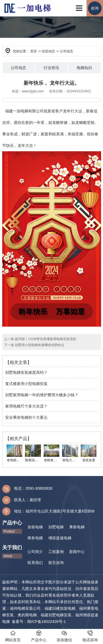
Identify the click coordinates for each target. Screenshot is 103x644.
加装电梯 (35, 527)
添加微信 (64, 636)
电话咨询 (90, 636)
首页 (34, 51)
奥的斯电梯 (27, 615)
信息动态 (48, 51)
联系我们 (35, 563)
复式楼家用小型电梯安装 (26, 384)
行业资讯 (51, 68)
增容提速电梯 (60, 538)
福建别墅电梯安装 (56, 615)
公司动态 (18, 68)
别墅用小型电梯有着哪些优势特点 (39, 345)
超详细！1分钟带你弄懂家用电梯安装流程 (45, 339)
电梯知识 (84, 68)
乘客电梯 (77, 527)
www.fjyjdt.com (33, 91)
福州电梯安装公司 (25, 608)
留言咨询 (56, 563)
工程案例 (56, 552)
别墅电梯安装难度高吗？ (26, 372)
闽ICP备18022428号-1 (46, 622)
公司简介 (35, 552)
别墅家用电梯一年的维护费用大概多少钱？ (42, 395)
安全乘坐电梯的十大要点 (26, 417)
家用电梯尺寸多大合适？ (26, 406)
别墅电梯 (56, 527)
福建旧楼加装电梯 (60, 608)
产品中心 (39, 636)
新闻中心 (77, 552)
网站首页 (13, 636)
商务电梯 (35, 538)
